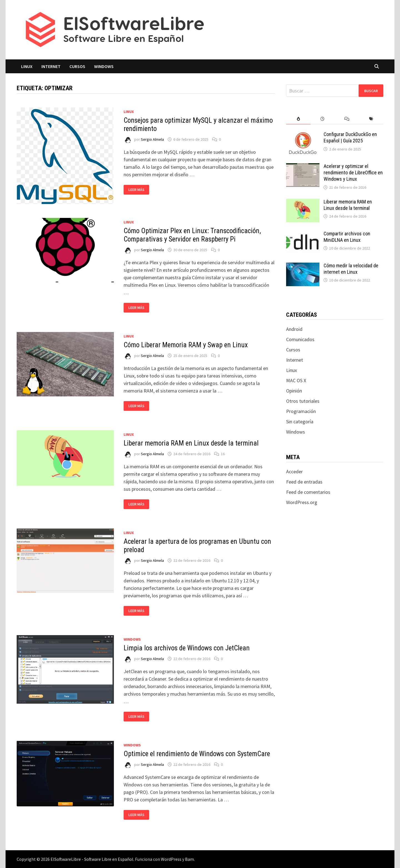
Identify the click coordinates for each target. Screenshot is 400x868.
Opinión (294, 391)
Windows (104, 66)
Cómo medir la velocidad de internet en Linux (351, 269)
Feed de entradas (304, 482)
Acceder (294, 471)
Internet (51, 66)
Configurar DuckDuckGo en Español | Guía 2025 (350, 137)
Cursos (77, 66)
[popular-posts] (298, 119)
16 (223, 454)
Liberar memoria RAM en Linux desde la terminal (191, 443)
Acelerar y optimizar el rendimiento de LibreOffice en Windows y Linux (353, 173)
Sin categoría (300, 422)
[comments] (347, 119)
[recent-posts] (323, 119)
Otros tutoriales (303, 401)
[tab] (298, 119)
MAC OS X (296, 380)
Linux (27, 66)
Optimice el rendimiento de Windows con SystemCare (197, 754)
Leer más (139, 190)
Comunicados (300, 339)
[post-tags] (371, 119)
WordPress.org (302, 502)
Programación (301, 411)
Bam (189, 859)
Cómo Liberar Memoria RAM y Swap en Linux (186, 345)
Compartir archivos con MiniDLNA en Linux (347, 237)
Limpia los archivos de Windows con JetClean (187, 648)
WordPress (171, 859)
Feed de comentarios (308, 492)
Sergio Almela (152, 139)
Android (294, 329)
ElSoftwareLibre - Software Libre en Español (92, 859)
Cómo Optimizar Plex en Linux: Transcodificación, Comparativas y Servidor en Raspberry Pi (192, 235)
